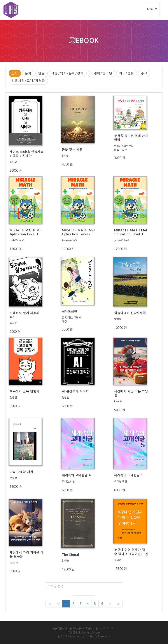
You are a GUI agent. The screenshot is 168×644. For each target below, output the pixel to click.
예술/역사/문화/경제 (68, 73)
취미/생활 (127, 73)
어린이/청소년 (101, 73)
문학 (28, 73)
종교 (144, 73)
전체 (15, 73)
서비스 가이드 (105, 629)
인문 (42, 73)
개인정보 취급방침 (81, 629)
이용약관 (60, 629)
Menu (153, 11)
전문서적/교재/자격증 (28, 81)
